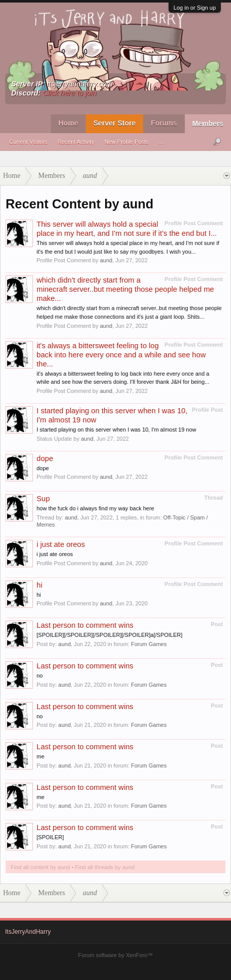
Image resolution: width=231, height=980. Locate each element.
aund (106, 260)
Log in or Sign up (195, 8)
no (40, 676)
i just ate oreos (61, 544)
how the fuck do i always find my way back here (95, 508)
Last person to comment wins (85, 625)
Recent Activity (76, 142)
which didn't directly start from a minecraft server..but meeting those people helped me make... (125, 289)
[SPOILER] (50, 837)
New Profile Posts (127, 142)
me (40, 756)
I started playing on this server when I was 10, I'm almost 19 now (117, 430)
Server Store (114, 123)
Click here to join (70, 93)
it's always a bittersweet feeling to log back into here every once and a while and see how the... (121, 355)
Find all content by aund (40, 867)
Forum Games (149, 644)
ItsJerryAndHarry (28, 932)
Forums (164, 123)
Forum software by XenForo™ (115, 955)
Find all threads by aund (105, 867)
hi (39, 585)
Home (68, 123)
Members (208, 124)
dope (45, 458)
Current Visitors (28, 142)
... (161, 142)
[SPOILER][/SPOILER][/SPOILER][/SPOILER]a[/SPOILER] (109, 635)
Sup (43, 499)
